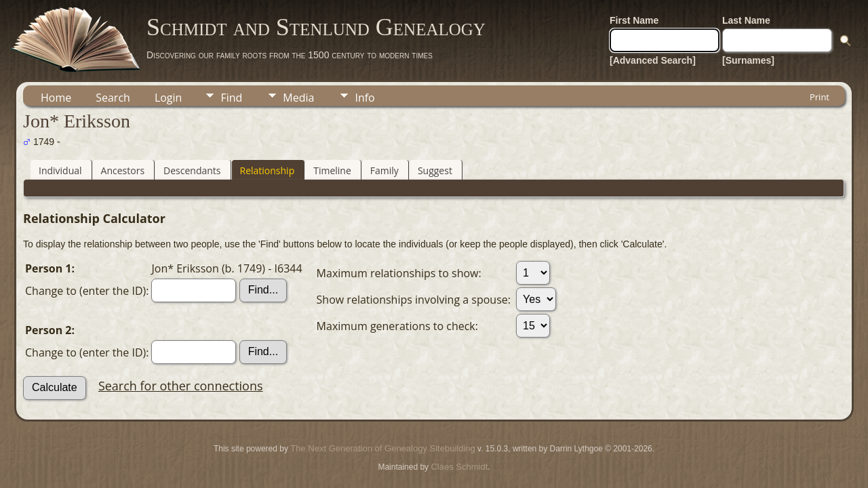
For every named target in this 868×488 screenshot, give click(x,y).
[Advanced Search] (653, 60)
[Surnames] (748, 60)
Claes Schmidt (459, 467)
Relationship (268, 170)
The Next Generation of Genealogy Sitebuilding (382, 448)
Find (231, 98)
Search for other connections (181, 386)
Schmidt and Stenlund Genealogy (316, 27)
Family (384, 170)
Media (298, 98)
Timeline (332, 170)
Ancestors (123, 170)
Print (820, 97)
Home (56, 98)
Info (364, 98)
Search (113, 98)
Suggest (435, 170)
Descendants (192, 170)
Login (169, 98)
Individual (60, 170)
